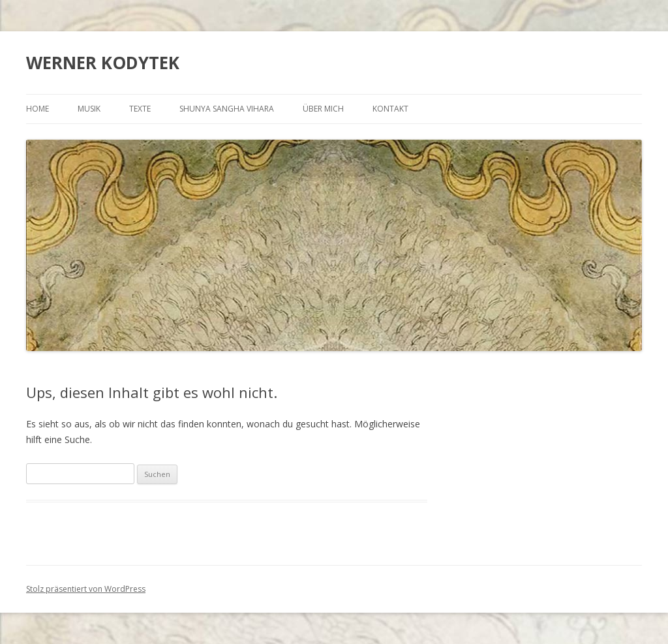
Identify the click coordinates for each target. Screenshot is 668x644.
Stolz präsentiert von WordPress (86, 589)
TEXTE (140, 109)
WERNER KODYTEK (103, 63)
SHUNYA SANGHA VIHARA (227, 109)
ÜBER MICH (323, 109)
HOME (38, 109)
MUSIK (89, 109)
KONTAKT (390, 109)
